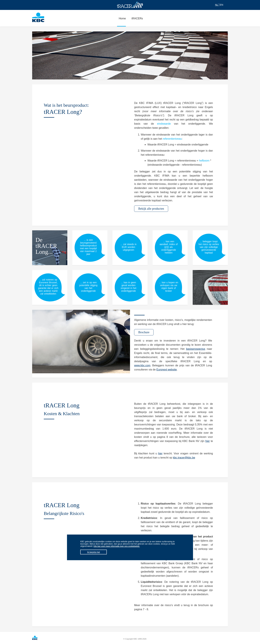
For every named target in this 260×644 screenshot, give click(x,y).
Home (121, 20)
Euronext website (167, 370)
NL (217, 5)
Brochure (144, 332)
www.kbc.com (142, 365)
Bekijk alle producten (151, 209)
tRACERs (136, 20)
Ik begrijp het (94, 552)
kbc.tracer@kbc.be (184, 458)
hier (208, 441)
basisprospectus (196, 349)
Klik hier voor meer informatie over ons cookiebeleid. (117, 546)
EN (221, 5)
